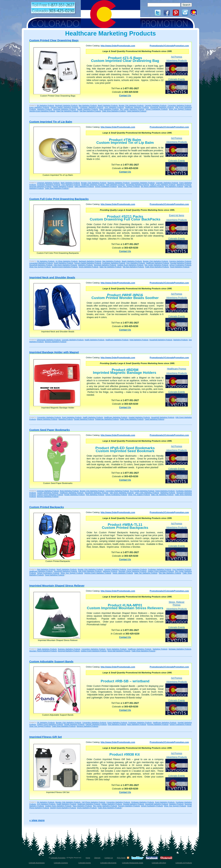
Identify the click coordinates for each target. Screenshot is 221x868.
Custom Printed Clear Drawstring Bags (54, 40)
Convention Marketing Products (179, 105)
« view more (37, 820)
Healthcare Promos (177, 369)
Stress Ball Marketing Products (119, 651)
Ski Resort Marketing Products (152, 186)
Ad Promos (176, 57)
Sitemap (97, 858)
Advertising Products (177, 67)
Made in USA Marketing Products (163, 185)
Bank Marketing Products (70, 183)
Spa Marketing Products (174, 186)
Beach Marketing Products (108, 105)
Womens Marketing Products (56, 342)
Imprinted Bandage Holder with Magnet (54, 352)
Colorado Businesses (37, 863)
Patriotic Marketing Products (96, 724)
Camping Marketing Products (156, 105)
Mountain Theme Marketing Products (133, 571)
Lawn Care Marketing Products (147, 493)
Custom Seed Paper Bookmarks (50, 430)
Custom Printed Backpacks (47, 507)
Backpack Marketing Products (66, 105)
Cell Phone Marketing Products (93, 802)
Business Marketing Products (119, 183)
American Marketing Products (48, 183)
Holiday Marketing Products (112, 804)
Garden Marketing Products (48, 493)
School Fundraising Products (157, 109)
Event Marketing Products (39, 107)
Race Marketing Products (109, 109)
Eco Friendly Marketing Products (142, 491)
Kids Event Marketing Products (65, 265)
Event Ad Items (177, 215)
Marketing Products (45, 109)
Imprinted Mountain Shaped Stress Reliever (57, 586)
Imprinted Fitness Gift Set (46, 737)
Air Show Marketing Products (67, 261)
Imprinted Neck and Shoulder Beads (52, 277)
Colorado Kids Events (108, 863)
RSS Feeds (121, 858)
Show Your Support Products (180, 109)
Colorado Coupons (61, 863)
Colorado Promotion (58, 858)
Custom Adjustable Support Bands (51, 662)
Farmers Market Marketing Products (64, 107)
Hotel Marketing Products (115, 185)
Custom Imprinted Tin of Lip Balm (51, 122)
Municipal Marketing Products (64, 109)
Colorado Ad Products (184, 863)
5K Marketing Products (46, 105)
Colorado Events (177, 86)
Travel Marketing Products (136, 111)
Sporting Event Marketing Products (42, 111)
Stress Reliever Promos (177, 604)
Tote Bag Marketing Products (90, 111)
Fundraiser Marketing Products (92, 107)
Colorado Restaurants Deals (133, 863)
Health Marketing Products (94, 340)
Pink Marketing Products (95, 495)
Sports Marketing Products (88, 267)
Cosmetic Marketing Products (167, 183)
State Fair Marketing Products (67, 111)
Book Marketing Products (69, 491)
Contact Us (125, 96)
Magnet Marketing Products (47, 419)
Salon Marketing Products (84, 186)
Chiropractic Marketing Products (49, 340)
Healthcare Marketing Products (137, 107)
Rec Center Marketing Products (132, 109)
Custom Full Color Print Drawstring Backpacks (59, 199)
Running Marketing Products (158, 724)
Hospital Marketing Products (181, 263)
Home (88, 858)
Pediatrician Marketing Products (107, 419)
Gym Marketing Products (114, 107)
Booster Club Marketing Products (131, 105)
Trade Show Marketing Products (114, 111)
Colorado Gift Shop (159, 863)
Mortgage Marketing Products (180, 649)
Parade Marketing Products (88, 109)
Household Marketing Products (162, 107)
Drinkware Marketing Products (143, 802)
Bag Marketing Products (88, 105)
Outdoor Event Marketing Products (130, 265)
